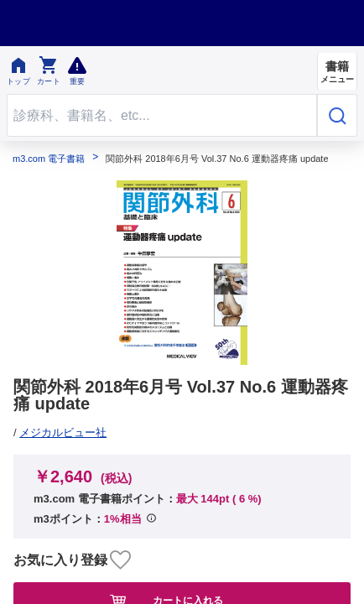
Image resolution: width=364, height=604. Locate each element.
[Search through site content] (162, 115)
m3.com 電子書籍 (49, 159)
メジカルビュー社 (63, 432)
